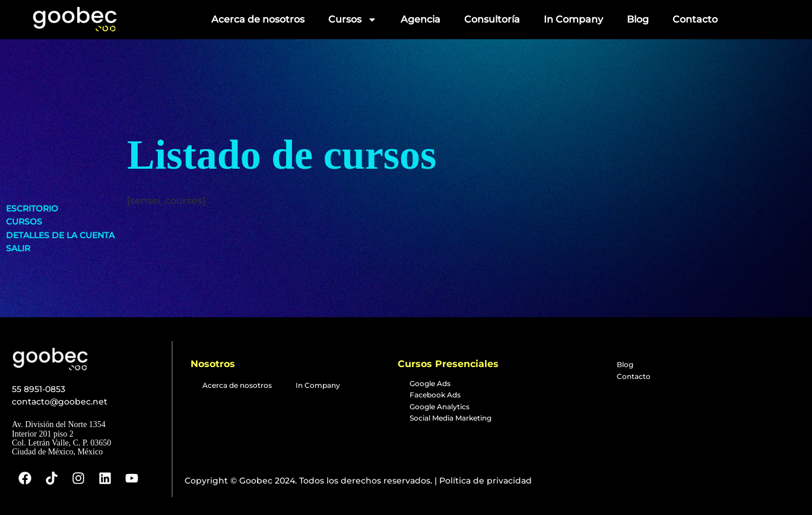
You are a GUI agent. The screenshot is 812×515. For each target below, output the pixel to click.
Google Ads (430, 383)
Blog (638, 19)
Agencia (421, 19)
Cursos (353, 20)
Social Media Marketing (451, 418)
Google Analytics (440, 407)
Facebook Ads (435, 395)
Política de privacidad (484, 481)
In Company (573, 19)
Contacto (695, 19)
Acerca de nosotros (258, 19)
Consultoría (492, 19)
